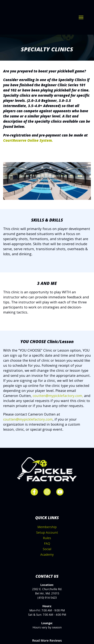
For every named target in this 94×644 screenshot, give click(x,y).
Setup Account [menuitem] (47, 520)
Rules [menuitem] (47, 526)
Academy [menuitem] (47, 542)
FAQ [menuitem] (47, 531)
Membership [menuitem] (47, 515)
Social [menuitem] (47, 537)
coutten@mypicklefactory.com (28, 407)
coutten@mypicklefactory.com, (58, 383)
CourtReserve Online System (27, 128)
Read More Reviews (47, 628)
